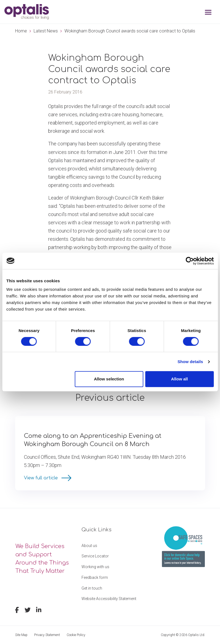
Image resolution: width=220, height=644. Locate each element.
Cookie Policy (76, 635)
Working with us (95, 567)
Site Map (21, 635)
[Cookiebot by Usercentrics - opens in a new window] (190, 261)
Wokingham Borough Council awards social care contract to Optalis (130, 31)
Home (21, 31)
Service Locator (95, 556)
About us (89, 546)
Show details (190, 362)
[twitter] (28, 611)
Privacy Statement (47, 635)
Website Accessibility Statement (109, 599)
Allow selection (109, 379)
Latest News (46, 31)
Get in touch (92, 588)
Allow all (179, 379)
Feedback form (95, 577)
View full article (42, 478)
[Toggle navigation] (208, 13)
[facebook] (17, 611)
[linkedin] (39, 611)
